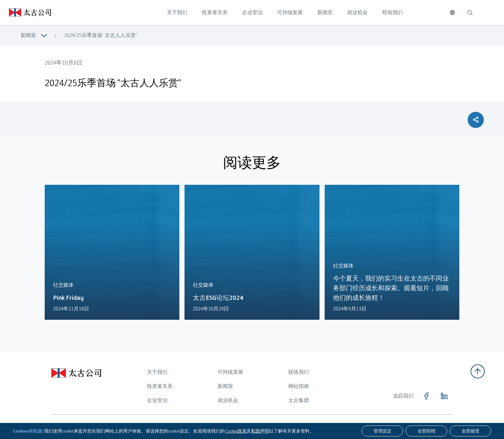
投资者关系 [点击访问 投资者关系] (215, 12)
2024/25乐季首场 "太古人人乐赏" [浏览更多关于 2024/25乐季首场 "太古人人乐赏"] (101, 35)
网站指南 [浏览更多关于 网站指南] (299, 386)
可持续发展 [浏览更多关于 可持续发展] (230, 372)
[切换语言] (452, 13)
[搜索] (470, 13)
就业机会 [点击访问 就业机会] (357, 12)
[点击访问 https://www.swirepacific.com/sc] (26, 13)
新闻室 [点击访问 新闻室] (325, 12)
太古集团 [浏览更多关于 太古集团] (299, 400)
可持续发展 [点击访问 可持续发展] (290, 12)
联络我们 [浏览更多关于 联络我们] (299, 372)
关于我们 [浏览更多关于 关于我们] (157, 372)
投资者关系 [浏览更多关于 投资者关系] (160, 386)
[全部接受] (470, 431)
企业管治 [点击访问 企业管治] (252, 12)
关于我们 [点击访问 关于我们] (177, 12)
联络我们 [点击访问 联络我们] (392, 12)
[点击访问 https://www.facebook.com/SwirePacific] (426, 396)
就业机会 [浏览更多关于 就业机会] (228, 400)
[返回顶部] (478, 371)
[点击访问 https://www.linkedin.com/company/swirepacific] (444, 396)
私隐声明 (260, 431)
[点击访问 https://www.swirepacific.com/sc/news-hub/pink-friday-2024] (112, 254)
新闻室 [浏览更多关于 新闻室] (28, 35)
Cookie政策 (236, 431)
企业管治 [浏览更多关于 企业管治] (157, 400)
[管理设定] (382, 431)
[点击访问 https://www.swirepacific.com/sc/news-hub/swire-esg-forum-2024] (252, 256)
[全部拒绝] (426, 431)
